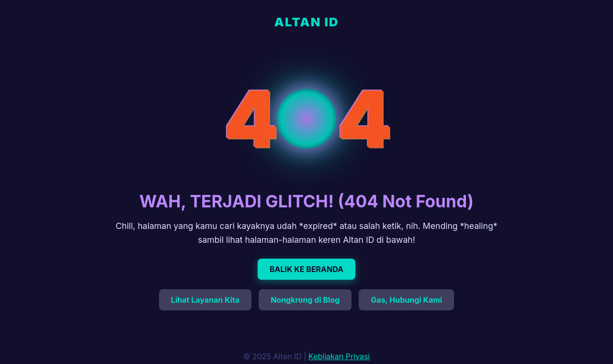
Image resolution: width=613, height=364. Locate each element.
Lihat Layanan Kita (205, 300)
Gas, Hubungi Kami (406, 300)
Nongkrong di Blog (305, 300)
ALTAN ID (307, 22)
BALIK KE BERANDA (306, 269)
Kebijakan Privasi (339, 356)
